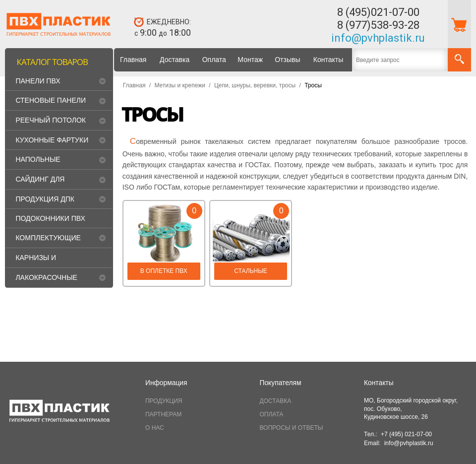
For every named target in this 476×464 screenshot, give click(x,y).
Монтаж (250, 60)
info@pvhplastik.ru (378, 38)
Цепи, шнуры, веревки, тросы (255, 85)
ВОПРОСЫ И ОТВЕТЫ (292, 428)
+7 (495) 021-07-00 (406, 434)
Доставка (175, 60)
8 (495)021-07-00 (378, 12)
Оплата (214, 60)
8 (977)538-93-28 (378, 25)
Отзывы (287, 60)
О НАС (155, 428)
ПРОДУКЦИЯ (164, 401)
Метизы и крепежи (179, 85)
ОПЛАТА (272, 414)
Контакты (328, 60)
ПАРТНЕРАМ (163, 414)
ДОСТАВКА (276, 401)
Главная (133, 60)
